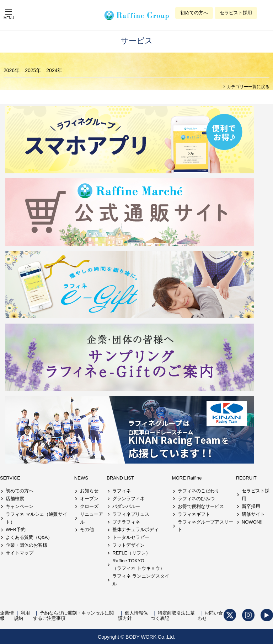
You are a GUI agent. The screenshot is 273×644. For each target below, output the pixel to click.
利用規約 (22, 616)
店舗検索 (15, 499)
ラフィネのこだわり (199, 491)
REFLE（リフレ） (131, 553)
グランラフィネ (129, 499)
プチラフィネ (126, 522)
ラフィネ (122, 491)
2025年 (33, 70)
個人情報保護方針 (133, 616)
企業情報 (7, 616)
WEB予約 (16, 529)
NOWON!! (252, 522)
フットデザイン (129, 545)
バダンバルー (126, 506)
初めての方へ (194, 13)
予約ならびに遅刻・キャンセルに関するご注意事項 (73, 616)
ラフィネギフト (194, 514)
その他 (87, 529)
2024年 (54, 70)
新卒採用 (251, 506)
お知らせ (89, 491)
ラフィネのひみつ (196, 499)
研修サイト (253, 514)
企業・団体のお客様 (26, 545)
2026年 (12, 70)
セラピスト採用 (236, 13)
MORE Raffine (187, 478)
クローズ (89, 506)
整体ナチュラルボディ (135, 529)
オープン (89, 499)
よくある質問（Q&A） (29, 537)
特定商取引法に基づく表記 (173, 616)
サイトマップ (20, 553)
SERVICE (10, 478)
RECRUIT (246, 478)
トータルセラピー (131, 537)
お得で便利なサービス (201, 506)
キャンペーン (20, 506)
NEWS (81, 478)
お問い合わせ (210, 616)
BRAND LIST (120, 478)
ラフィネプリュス (131, 514)
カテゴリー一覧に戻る (248, 87)
